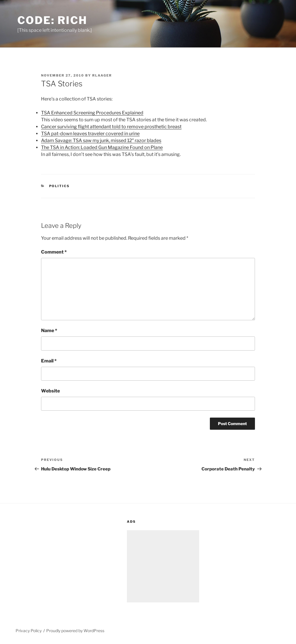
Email (49, 361)
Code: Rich (52, 20)
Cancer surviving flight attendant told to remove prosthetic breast (111, 127)
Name (49, 331)
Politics (60, 186)
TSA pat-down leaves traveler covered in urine (90, 134)
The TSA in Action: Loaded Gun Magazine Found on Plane (102, 147)
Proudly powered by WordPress (75, 631)
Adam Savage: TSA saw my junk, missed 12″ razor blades (101, 140)
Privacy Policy (29, 631)
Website (50, 391)
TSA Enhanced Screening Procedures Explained (92, 113)
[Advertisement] (163, 566)
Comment (54, 252)
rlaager (102, 75)
